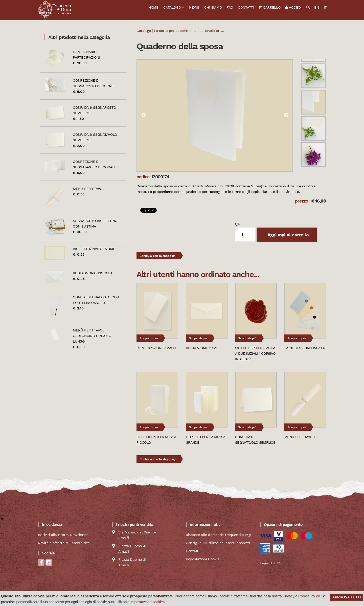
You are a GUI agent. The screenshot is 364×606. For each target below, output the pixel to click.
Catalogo (172, 7)
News (194, 7)
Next (286, 115)
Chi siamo (213, 7)
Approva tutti (346, 597)
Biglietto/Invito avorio (94, 249)
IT (325, 7)
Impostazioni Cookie (203, 559)
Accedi (293, 7)
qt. (238, 224)
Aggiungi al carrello (287, 235)
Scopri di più (149, 338)
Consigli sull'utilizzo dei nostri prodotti (218, 543)
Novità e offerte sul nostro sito (64, 543)
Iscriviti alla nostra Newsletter (63, 535)
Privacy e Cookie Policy (301, 596)
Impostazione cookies (147, 602)
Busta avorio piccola (93, 273)
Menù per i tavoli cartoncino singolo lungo (92, 336)
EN (316, 7)
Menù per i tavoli (89, 189)
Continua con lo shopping (157, 256)
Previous (144, 115)
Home (153, 7)
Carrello (269, 7)
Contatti (246, 7)
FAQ (230, 7)
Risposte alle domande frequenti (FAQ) (218, 535)
